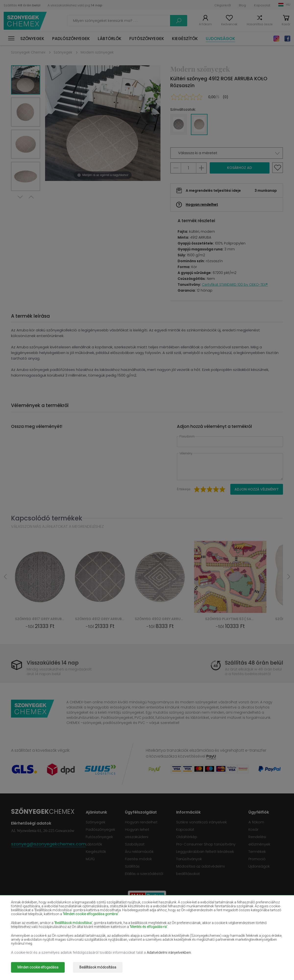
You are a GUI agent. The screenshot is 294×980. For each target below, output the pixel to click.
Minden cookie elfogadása (38, 967)
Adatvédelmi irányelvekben (169, 953)
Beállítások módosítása (98, 967)
